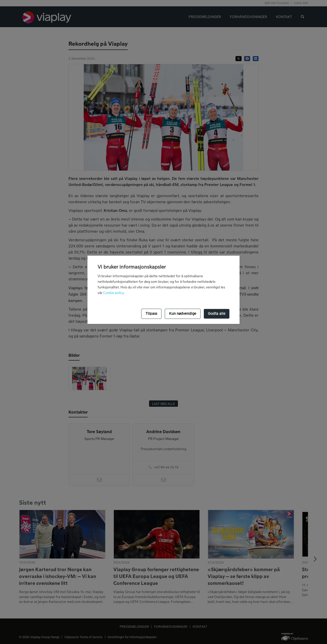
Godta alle (217, 314)
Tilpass (151, 314)
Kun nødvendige (183, 314)
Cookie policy (113, 293)
